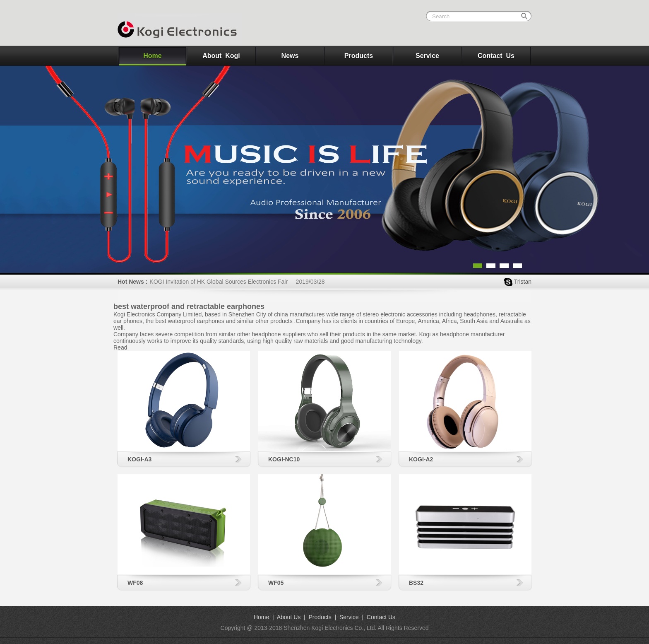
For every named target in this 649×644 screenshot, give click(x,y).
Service (427, 56)
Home (152, 56)
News (290, 56)
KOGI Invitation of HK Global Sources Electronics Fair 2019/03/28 (237, 282)
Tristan (523, 282)
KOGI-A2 (421, 459)
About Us (289, 617)
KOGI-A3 (139, 459)
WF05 (276, 583)
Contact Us (496, 56)
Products (359, 56)
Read (120, 347)
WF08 (135, 583)
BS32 (416, 583)
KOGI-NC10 (284, 459)
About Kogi (221, 56)
